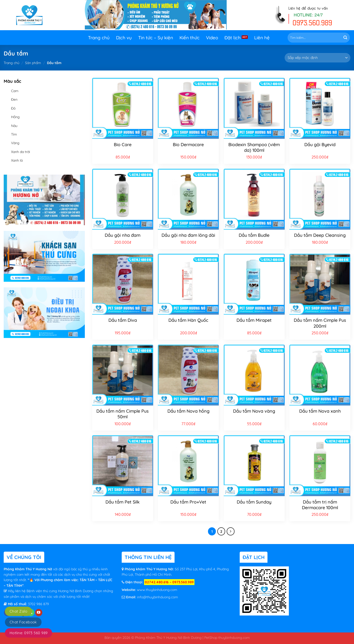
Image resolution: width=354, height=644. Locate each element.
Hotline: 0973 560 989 (29, 633)
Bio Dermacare (188, 145)
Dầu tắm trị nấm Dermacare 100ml (320, 505)
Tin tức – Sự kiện (156, 38)
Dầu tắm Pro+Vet (188, 502)
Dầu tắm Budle (254, 235)
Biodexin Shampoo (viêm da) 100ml (254, 147)
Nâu (14, 126)
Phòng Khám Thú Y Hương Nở (28, 569)
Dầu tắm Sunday (254, 502)
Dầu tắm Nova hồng (188, 411)
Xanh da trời (21, 152)
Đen (14, 99)
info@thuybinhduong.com (158, 597)
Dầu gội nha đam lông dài (188, 235)
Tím (14, 134)
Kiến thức (190, 38)
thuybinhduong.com (234, 637)
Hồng (15, 117)
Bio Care (123, 145)
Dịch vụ (124, 38)
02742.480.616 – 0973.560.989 (169, 582)
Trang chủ (99, 38)
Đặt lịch (233, 38)
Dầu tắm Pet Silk (123, 502)
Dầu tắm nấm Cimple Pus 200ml (320, 323)
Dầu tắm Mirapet (254, 320)
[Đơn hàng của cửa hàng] (317, 58)
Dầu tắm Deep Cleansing (320, 235)
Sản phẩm (33, 63)
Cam (15, 91)
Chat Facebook (23, 622)
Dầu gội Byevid (320, 145)
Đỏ (13, 108)
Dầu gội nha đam (123, 235)
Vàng (15, 143)
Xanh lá (17, 160)
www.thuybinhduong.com (157, 590)
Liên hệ (262, 38)
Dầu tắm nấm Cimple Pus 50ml (123, 414)
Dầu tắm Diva (123, 320)
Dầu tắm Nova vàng (254, 411)
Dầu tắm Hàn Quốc (188, 320)
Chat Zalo (18, 611)
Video (212, 38)
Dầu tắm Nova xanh (320, 411)
